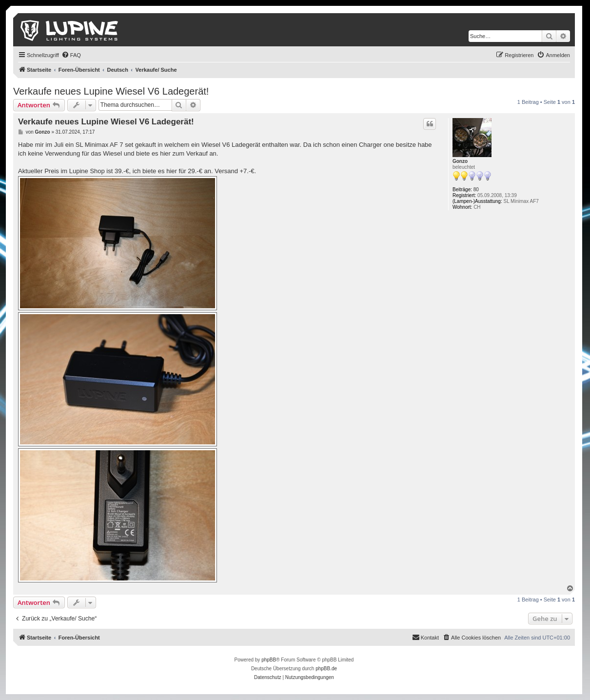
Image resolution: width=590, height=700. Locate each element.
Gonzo (460, 161)
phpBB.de (326, 669)
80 (476, 190)
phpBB (269, 660)
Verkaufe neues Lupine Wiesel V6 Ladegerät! (111, 91)
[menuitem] (71, 55)
